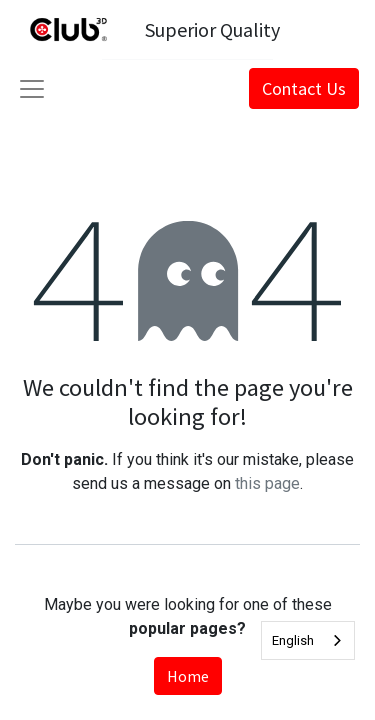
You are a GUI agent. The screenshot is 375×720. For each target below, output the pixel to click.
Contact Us (304, 88)
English (293, 640)
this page (267, 483)
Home (188, 676)
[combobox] (308, 640)
